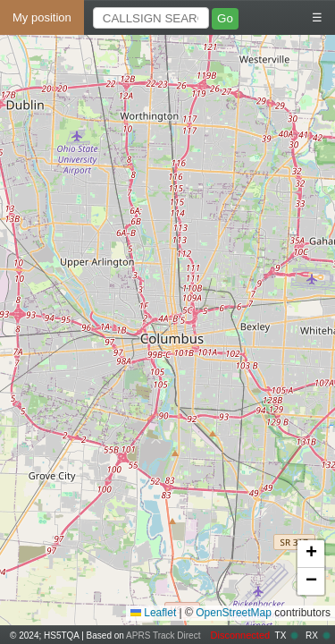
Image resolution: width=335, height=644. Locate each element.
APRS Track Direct (163, 636)
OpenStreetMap (234, 613)
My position (42, 17)
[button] (311, 554)
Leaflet (153, 613)
